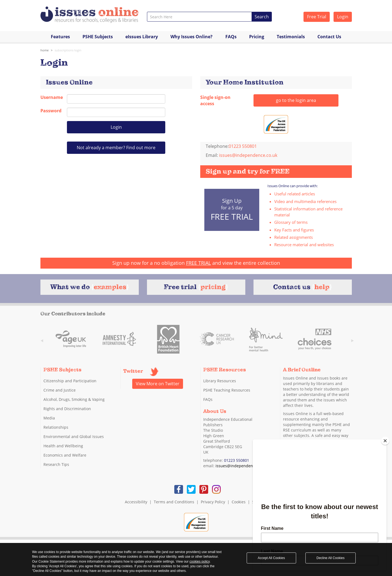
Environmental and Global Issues (74, 437)
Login (343, 17)
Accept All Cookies (271, 558)
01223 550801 (237, 460)
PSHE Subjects (98, 37)
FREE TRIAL (198, 263)
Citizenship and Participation (70, 381)
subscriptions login (68, 50)
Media (49, 418)
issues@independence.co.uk (248, 155)
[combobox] (200, 17)
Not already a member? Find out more (116, 148)
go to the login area (296, 100)
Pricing (257, 37)
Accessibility (136, 502)
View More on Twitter (158, 384)
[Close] (385, 441)
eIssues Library (142, 37)
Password (50, 111)
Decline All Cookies (331, 558)
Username (50, 97)
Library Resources (220, 381)
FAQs (231, 37)
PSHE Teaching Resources (227, 390)
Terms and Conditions (174, 502)
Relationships (56, 427)
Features (60, 37)
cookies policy (200, 562)
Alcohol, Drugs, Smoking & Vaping (74, 399)
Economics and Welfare (65, 455)
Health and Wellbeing (63, 446)
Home (45, 50)
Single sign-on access (215, 100)
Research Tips (56, 464)
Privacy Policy (213, 502)
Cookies (239, 502)
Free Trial (317, 17)
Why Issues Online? (191, 37)
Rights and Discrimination (67, 409)
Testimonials (291, 37)
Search (262, 17)
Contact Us (329, 37)
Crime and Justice (60, 390)
